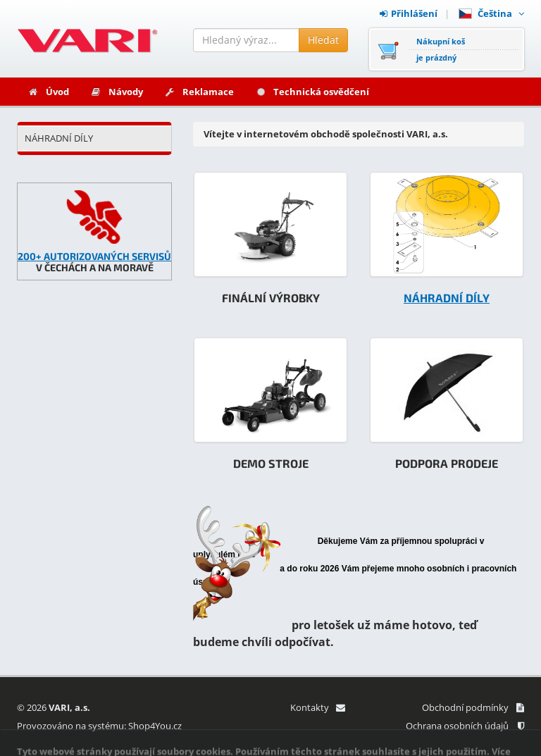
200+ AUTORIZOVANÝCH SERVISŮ (94, 256)
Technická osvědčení (312, 92)
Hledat (323, 40)
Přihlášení (409, 13)
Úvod (48, 92)
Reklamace (199, 92)
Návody (117, 92)
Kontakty (317, 707)
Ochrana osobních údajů (465, 726)
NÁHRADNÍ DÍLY (59, 138)
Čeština (491, 13)
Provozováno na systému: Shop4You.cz (99, 726)
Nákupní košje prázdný (441, 49)
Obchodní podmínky (473, 707)
